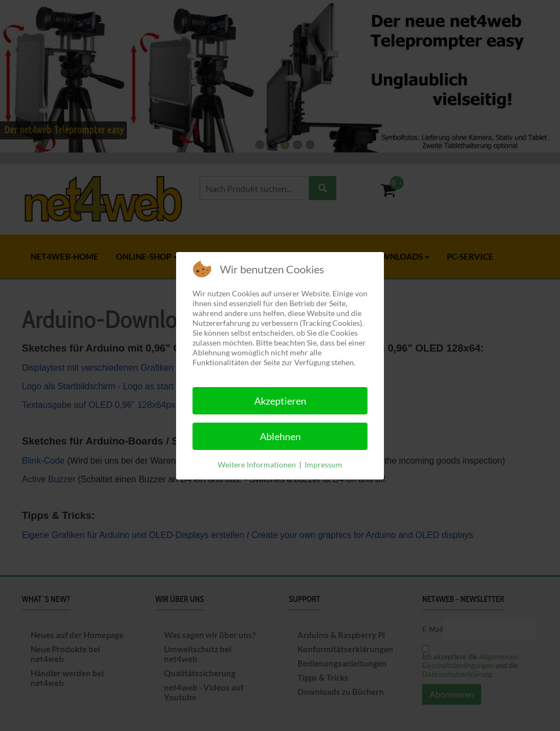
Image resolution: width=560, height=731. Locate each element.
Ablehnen (280, 436)
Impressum (323, 464)
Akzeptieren (280, 401)
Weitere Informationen (257, 464)
